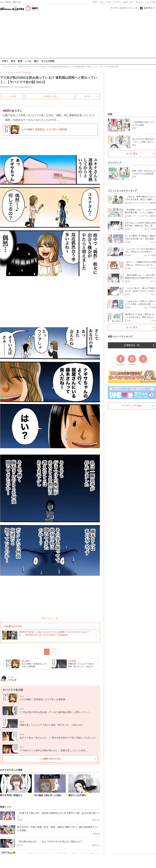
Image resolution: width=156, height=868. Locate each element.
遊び (36, 61)
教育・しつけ (25, 61)
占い (132, 2)
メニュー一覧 (150, 2)
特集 (110, 114)
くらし (102, 2)
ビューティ (117, 2)
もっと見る (132, 153)
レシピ (109, 2)
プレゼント (139, 2)
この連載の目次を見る (50, 759)
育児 (13, 61)
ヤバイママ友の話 (24, 73)
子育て (95, 2)
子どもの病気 (48, 61)
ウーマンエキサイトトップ (124, 8)
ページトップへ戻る (132, 406)
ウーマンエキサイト (23, 87)
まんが (126, 2)
